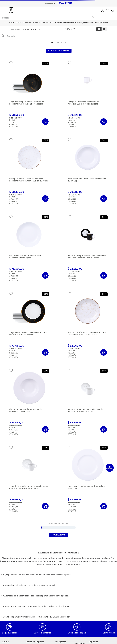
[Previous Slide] (5, 23)
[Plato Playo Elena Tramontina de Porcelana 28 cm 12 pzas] (88, 481)
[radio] (99, 29)
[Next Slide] (112, 23)
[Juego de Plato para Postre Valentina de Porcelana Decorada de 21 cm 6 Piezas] (29, 96)
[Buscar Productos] (94, 18)
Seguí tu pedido (10, 633)
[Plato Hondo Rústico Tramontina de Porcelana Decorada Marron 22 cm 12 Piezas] (88, 327)
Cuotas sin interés (42, 633)
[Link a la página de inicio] (2, 36)
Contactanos (109, 633)
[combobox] (49, 18)
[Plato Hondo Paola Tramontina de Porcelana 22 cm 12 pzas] (88, 173)
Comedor (11, 36)
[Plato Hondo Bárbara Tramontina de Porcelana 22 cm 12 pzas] (29, 250)
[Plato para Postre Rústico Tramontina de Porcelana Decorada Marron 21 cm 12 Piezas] (29, 173)
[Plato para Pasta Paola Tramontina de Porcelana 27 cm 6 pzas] (29, 404)
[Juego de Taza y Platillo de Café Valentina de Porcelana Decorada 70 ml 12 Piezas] (88, 250)
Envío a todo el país (77, 633)
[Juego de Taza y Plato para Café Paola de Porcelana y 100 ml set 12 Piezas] (88, 404)
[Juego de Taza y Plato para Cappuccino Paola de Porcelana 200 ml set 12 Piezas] (29, 481)
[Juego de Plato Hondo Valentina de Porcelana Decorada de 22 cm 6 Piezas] (29, 327)
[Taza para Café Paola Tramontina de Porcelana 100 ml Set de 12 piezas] (88, 96)
